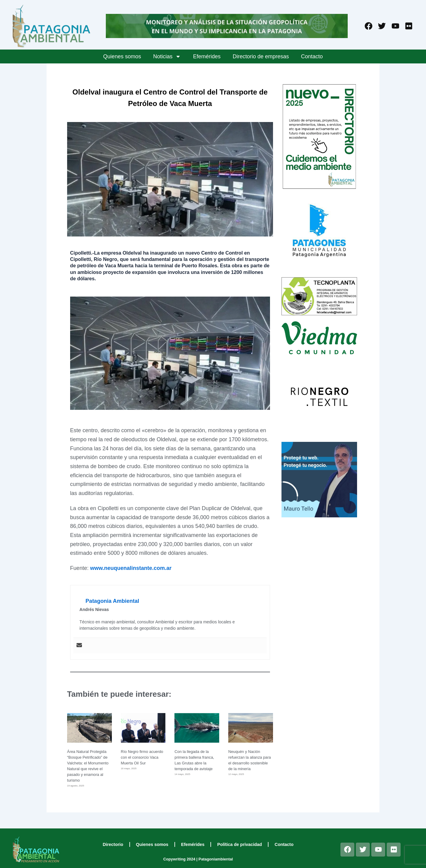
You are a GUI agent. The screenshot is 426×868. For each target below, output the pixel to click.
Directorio (113, 844)
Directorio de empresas (261, 56)
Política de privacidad (239, 844)
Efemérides (207, 56)
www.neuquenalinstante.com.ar (131, 568)
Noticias (167, 56)
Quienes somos (122, 56)
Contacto (312, 56)
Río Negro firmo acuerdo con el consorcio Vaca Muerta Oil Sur (142, 757)
